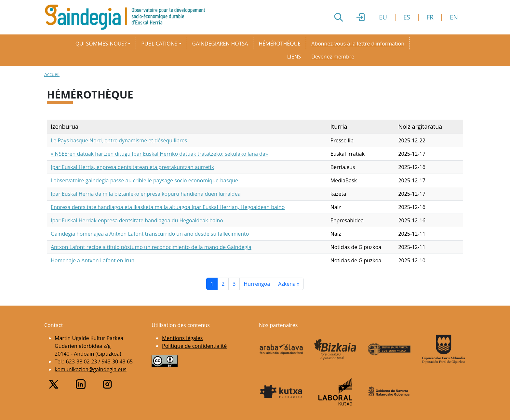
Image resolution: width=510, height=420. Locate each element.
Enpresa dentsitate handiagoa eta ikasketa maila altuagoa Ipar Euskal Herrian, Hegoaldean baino (168, 207)
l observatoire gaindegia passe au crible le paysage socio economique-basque (144, 180)
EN (454, 17)
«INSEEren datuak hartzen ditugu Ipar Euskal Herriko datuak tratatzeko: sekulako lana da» (159, 154)
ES (407, 17)
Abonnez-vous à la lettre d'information (358, 44)
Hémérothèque (280, 44)
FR (430, 17)
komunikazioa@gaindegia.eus (91, 369)
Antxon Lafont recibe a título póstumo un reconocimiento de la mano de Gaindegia (151, 247)
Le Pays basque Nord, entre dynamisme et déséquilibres (119, 140)
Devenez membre (333, 57)
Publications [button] (159, 44)
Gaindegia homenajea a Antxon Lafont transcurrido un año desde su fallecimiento (150, 234)
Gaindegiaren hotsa (220, 44)
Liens (294, 57)
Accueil (52, 74)
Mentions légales (182, 338)
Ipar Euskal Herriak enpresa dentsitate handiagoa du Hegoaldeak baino (137, 220)
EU (383, 17)
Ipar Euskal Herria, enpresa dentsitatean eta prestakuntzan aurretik (132, 167)
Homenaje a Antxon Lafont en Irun (93, 260)
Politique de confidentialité (194, 346)
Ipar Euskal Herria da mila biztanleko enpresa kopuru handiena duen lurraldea (146, 194)
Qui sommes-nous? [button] (101, 44)
